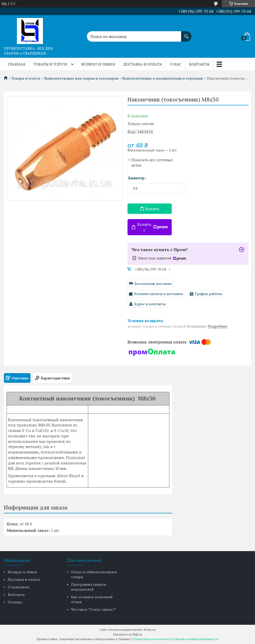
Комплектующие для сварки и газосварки (81, 78)
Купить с (152, 227)
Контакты (199, 64)
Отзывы (15, 602)
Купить (152, 209)
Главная (17, 64)
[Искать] (186, 34)
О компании (19, 587)
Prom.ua (150, 630)
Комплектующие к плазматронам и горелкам (163, 78)
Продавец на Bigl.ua (128, 634)
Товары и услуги (50, 64)
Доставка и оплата (143, 64)
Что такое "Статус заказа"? (93, 609)
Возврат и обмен (98, 64)
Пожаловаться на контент (151, 639)
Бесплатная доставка (153, 283)
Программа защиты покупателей (89, 587)
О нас (176, 64)
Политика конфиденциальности (195, 639)
